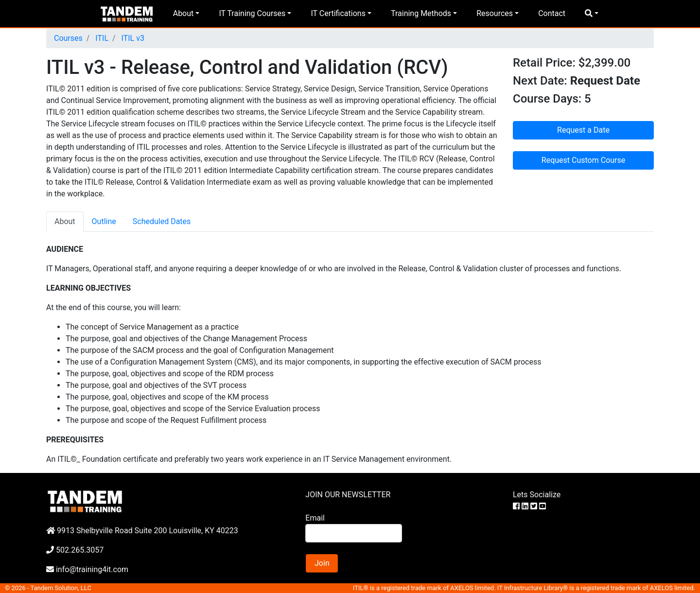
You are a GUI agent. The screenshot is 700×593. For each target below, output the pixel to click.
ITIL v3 (132, 38)
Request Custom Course (583, 160)
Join (322, 563)
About (184, 13)
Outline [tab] (104, 221)
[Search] (353, 533)
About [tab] (65, 221)
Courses (68, 38)
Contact (552, 13)
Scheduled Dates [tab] (162, 221)
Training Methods (421, 13)
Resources (495, 13)
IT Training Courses (252, 13)
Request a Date (583, 130)
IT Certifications (338, 13)
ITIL (101, 38)
